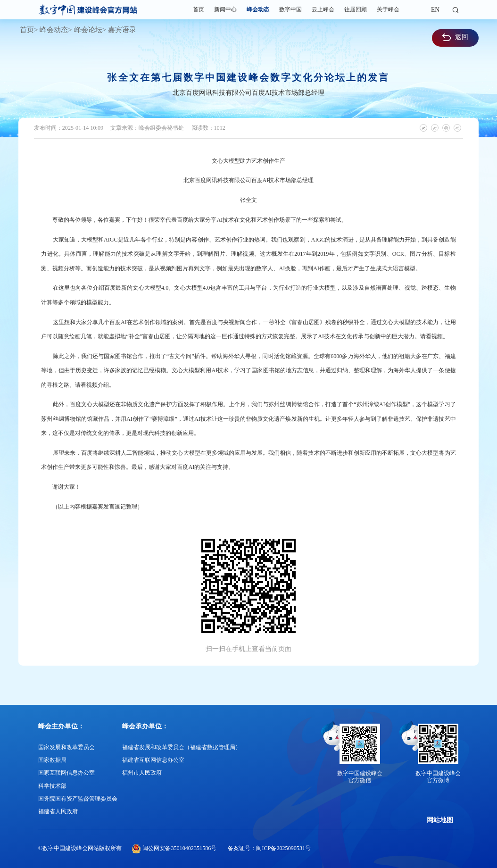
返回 (455, 37)
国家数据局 (52, 760)
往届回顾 (356, 9)
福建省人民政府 (58, 811)
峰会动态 (258, 9)
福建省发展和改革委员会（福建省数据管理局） (182, 747)
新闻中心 (225, 9)
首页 (199, 9)
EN (435, 10)
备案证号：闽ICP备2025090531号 (269, 848)
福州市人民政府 (142, 773)
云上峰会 (323, 9)
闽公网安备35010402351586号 (179, 848)
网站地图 (440, 820)
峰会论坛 (88, 29)
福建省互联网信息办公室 (153, 760)
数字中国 (290, 9)
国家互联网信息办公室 (66, 773)
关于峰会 (388, 9)
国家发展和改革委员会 (66, 747)
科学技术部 (52, 786)
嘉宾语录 (122, 29)
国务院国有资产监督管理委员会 (78, 799)
